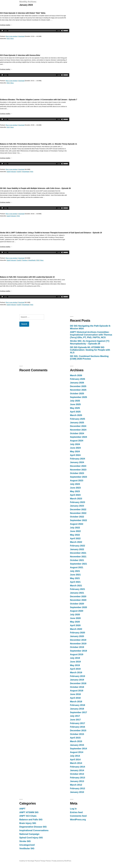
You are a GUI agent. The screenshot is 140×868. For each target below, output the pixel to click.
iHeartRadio (26, 172)
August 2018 (77, 691)
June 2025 (75, 404)
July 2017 (75, 716)
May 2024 (75, 451)
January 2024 (77, 462)
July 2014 (75, 756)
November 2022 (78, 513)
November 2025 (78, 390)
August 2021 (77, 567)
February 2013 (77, 778)
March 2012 (76, 785)
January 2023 (77, 506)
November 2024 (78, 430)
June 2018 (75, 694)
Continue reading (6, 25)
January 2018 (77, 709)
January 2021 (77, 593)
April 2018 (75, 698)
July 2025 (75, 401)
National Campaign (29, 834)
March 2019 (76, 672)
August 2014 (77, 752)
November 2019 (78, 644)
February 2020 (77, 633)
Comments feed (78, 816)
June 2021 (75, 575)
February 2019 (77, 676)
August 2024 (77, 441)
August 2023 (77, 480)
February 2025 (77, 419)
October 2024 (77, 433)
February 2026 (77, 379)
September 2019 (78, 651)
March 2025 (76, 415)
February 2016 (77, 727)
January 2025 (77, 423)
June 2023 (75, 488)
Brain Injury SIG (28, 823)
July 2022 (75, 528)
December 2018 (78, 683)
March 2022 (76, 542)
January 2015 (77, 745)
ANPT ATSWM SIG (29, 812)
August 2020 (77, 611)
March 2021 (76, 586)
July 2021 (75, 571)
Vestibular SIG (27, 848)
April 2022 (75, 538)
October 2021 (77, 560)
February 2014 (77, 767)
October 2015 (77, 734)
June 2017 (75, 720)
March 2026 (76, 375)
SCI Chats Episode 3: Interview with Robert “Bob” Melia (23, 13)
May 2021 (75, 578)
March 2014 (76, 763)
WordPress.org (78, 820)
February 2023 (77, 502)
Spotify (19, 172)
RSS (8, 39)
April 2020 (75, 625)
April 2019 (75, 669)
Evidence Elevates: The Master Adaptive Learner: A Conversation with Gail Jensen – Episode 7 (39, 100)
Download (21, 36)
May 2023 (75, 491)
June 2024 (75, 448)
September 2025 (78, 397)
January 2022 (77, 549)
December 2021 (78, 553)
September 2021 (78, 564)
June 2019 (75, 662)
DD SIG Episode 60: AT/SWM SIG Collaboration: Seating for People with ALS (90, 350)
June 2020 (75, 618)
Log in (73, 809)
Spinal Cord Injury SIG (31, 838)
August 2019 (77, 654)
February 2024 (77, 459)
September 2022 (78, 520)
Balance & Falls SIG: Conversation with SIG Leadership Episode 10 (27, 277)
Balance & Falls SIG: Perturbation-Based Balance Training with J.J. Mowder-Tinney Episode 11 (38, 144)
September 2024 (78, 437)
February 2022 (77, 546)
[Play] (2, 31)
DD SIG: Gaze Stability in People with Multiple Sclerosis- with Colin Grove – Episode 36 (35, 188)
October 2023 (77, 473)
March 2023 (76, 499)
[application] (34, 31)
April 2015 (75, 738)
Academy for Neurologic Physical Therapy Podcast (35, 861)
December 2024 (78, 426)
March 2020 (76, 629)
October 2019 (77, 647)
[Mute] (62, 31)
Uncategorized (27, 845)
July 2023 (75, 484)
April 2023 (75, 495)
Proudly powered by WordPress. (62, 861)
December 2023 (78, 466)
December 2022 (78, 509)
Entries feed (76, 812)
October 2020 (77, 604)
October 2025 (77, 393)
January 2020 (77, 636)
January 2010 (77, 792)
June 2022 (75, 531)
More (12, 39)
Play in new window (11, 36)
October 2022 (77, 517)
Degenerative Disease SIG (33, 827)
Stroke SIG (25, 841)
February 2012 (77, 788)
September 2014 (78, 749)
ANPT (22, 809)
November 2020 (78, 600)
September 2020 (78, 607)
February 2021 (77, 589)
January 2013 (77, 781)
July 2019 (75, 658)
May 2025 (75, 408)
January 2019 (77, 680)
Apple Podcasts (11, 172)
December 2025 (78, 386)
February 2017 (77, 723)
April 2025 (75, 412)
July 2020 (75, 615)
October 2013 (77, 774)
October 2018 (77, 687)
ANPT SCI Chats (28, 816)
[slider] (32, 31)
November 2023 (78, 470)
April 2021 (75, 582)
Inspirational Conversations (34, 830)
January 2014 (77, 770)
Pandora (25, 260)
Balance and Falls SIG (31, 820)
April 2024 (75, 455)
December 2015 (78, 730)
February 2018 (77, 705)
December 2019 (78, 640)
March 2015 (76, 741)
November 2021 (78, 557)
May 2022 (75, 535)
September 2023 (78, 477)
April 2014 (75, 759)
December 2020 (78, 596)
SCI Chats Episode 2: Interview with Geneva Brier (20, 55)
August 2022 (77, 524)
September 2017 (78, 712)
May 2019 (75, 665)
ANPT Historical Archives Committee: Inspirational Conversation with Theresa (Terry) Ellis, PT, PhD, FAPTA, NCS (91, 335)
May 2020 (75, 622)
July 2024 (75, 444)
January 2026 (77, 383)
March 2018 (76, 702)
